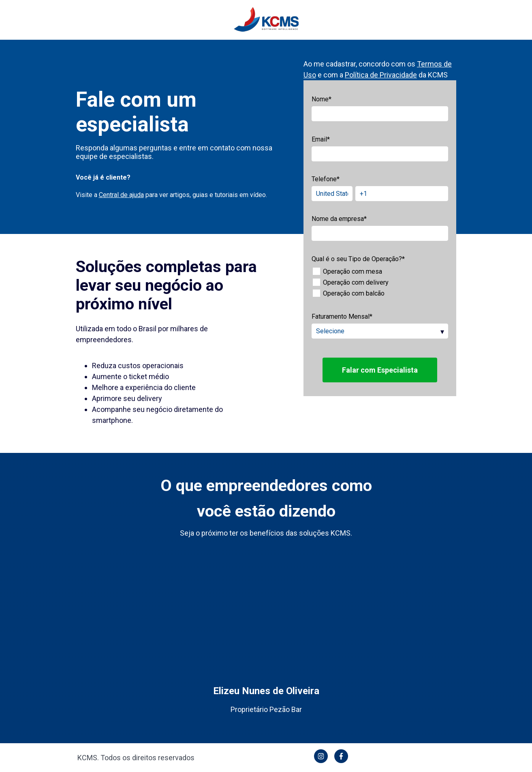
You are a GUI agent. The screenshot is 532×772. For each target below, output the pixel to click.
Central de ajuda (121, 195)
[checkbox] (380, 282)
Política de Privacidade (381, 75)
